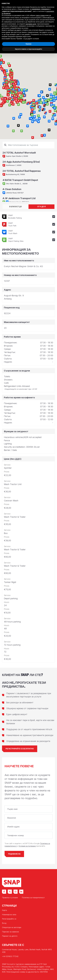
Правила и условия (10, 898)
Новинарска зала (9, 915)
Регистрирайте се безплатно (20, 749)
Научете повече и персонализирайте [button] (28, 49)
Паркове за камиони (10, 932)
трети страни (40, 15)
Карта (4, 910)
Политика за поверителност (33, 898)
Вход (4, 923)
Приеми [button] (28, 44)
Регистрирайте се (9, 919)
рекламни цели (31, 24)
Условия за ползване (27, 846)
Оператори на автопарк (12, 927)
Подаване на (14, 854)
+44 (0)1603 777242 (10, 956)
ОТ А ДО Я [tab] (41, 207)
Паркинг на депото (10, 936)
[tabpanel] (28, 172)
